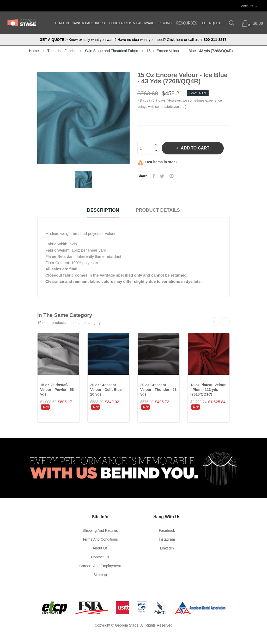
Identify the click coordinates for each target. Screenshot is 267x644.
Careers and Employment (100, 566)
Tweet (162, 176)
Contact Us (100, 557)
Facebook (167, 530)
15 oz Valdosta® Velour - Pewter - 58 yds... (57, 390)
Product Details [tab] (158, 210)
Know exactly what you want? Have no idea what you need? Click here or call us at (134, 40)
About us (100, 548)
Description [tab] (103, 210)
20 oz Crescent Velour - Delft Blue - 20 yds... (107, 390)
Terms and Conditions (100, 539)
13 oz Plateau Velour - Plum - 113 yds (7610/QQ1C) (208, 390)
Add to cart (195, 148)
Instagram (167, 539)
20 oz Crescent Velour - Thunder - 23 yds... (158, 390)
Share (154, 176)
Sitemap (100, 575)
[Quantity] (145, 148)
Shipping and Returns (100, 530)
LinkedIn (167, 548)
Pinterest (172, 176)
